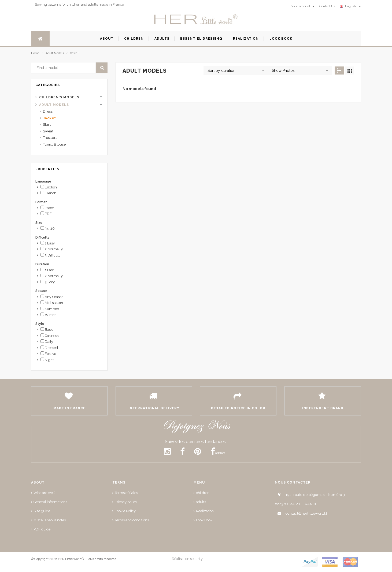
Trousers (50, 138)
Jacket (49, 118)
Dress (48, 111)
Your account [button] (303, 6)
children (203, 493)
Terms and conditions (132, 520)
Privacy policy (126, 502)
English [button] (350, 6)
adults (201, 502)
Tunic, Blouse (54, 144)
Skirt (47, 125)
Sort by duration (221, 70)
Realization (205, 511)
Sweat (48, 131)
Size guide (42, 511)
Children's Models (59, 97)
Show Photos (283, 70)
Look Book (204, 520)
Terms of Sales (126, 493)
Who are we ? (44, 493)
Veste (74, 53)
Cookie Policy (125, 511)
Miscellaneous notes (50, 520)
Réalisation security (187, 559)
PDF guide (42, 529)
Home (35, 53)
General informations (50, 502)
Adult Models (55, 53)
